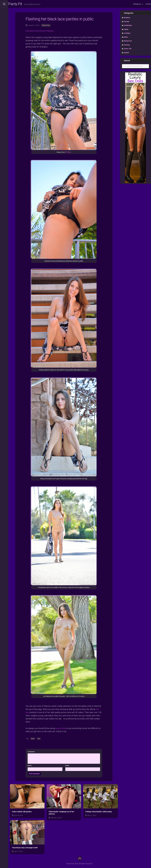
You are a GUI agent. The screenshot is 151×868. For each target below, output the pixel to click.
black (33, 739)
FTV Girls (68, 153)
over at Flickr (61, 728)
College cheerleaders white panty (99, 812)
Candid (126, 22)
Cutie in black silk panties (22, 812)
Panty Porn (46, 26)
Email (67, 766)
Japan (126, 30)
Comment (32, 752)
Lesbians (127, 34)
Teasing (127, 45)
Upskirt (126, 53)
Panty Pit (20, 4)
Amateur (127, 18)
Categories (133, 4)
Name (30, 766)
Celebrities (128, 26)
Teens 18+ (128, 49)
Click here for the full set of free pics (41, 31)
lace (39, 739)
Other (126, 37)
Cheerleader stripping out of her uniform (61, 813)
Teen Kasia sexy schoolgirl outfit (25, 848)
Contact (144, 4)
